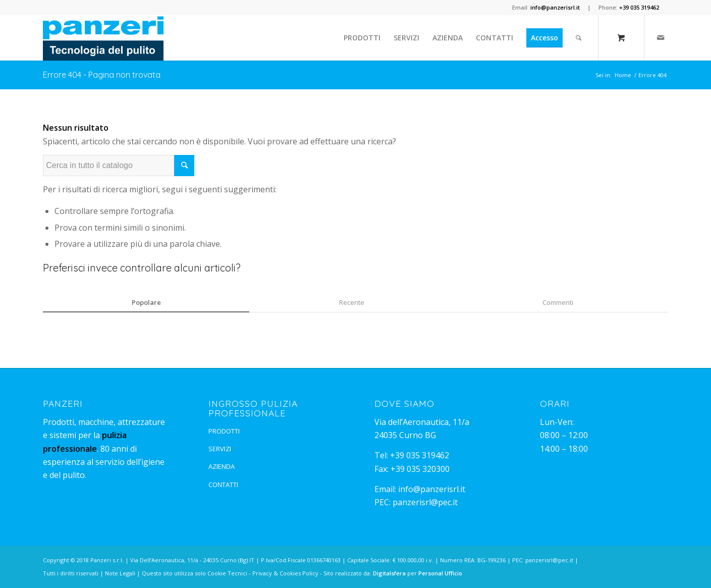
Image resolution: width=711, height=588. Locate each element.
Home (623, 75)
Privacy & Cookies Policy (285, 573)
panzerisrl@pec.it (425, 502)
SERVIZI (220, 449)
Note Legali (120, 573)
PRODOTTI (224, 431)
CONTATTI (223, 485)
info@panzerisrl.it (432, 489)
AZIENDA (222, 466)
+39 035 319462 (420, 455)
